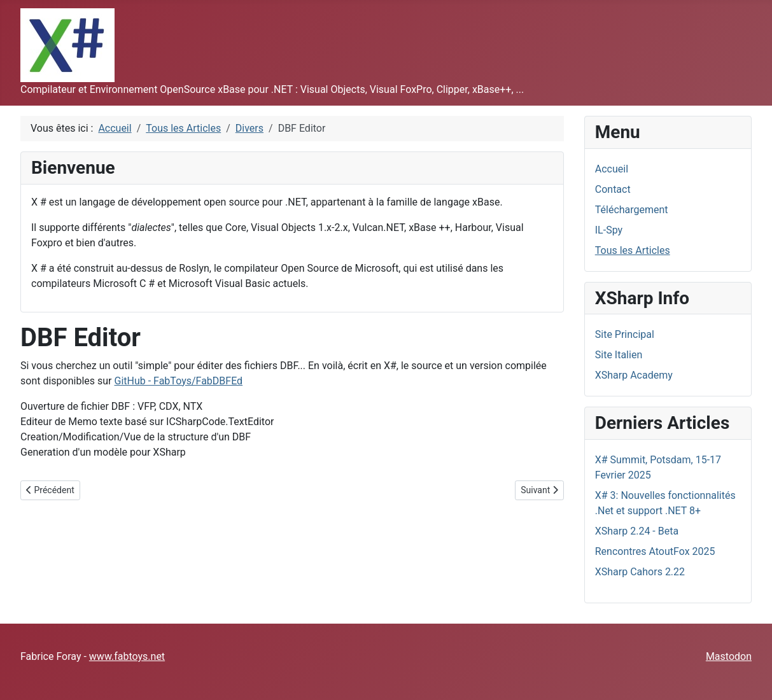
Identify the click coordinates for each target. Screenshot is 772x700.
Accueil (612, 169)
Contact (613, 189)
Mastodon (729, 656)
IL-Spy (609, 230)
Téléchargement (632, 210)
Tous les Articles (633, 250)
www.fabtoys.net (127, 656)
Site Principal (625, 334)
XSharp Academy (634, 375)
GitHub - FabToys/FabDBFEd (178, 381)
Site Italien (619, 355)
